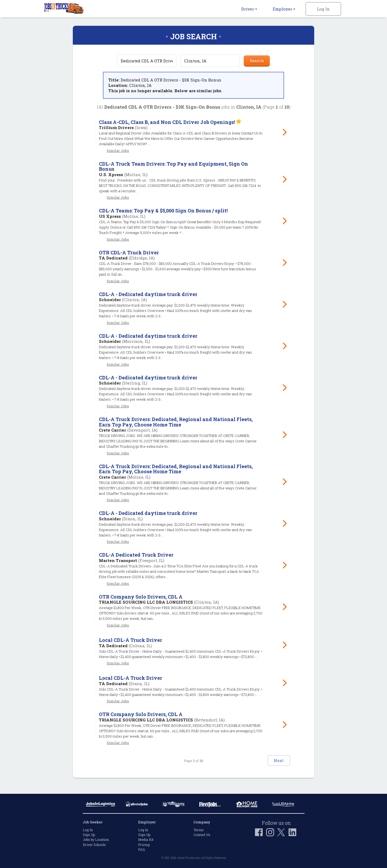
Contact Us (202, 835)
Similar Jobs (118, 151)
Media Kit (146, 840)
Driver (249, 9)
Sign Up (89, 835)
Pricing (144, 845)
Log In (323, 9)
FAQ (141, 849)
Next (273, 768)
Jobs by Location (96, 840)
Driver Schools (94, 845)
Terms (199, 830)
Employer (284, 9)
